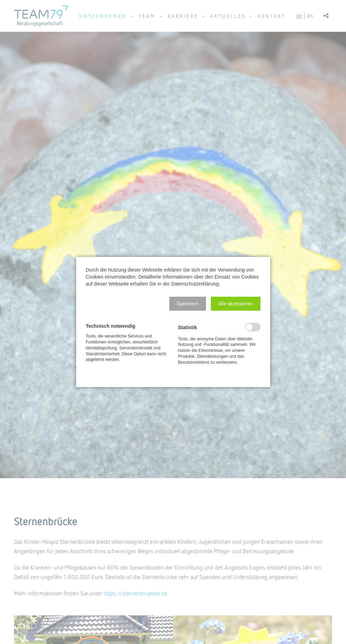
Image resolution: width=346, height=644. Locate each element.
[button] (188, 304)
